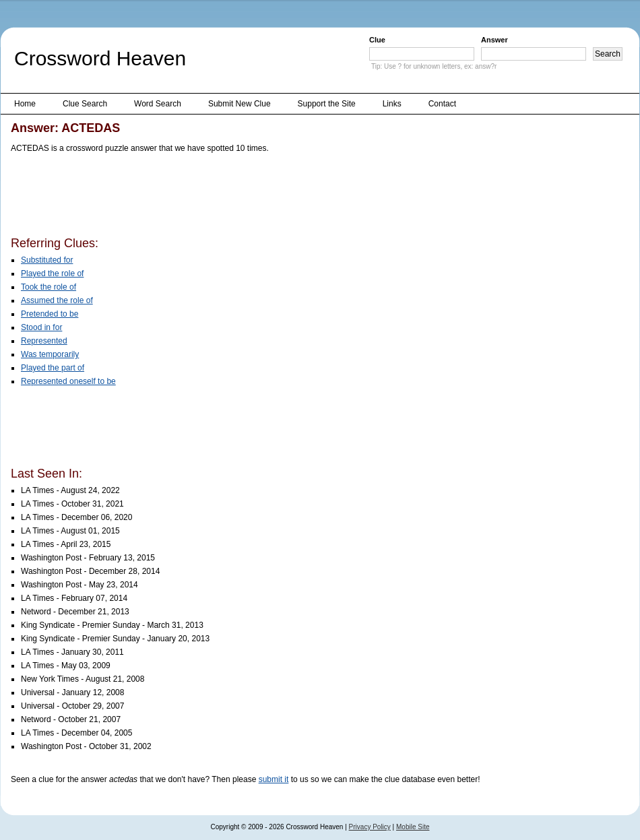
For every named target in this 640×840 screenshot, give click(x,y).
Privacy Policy (370, 827)
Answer (494, 40)
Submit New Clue (239, 104)
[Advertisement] (256, 197)
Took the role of (49, 287)
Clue (377, 40)
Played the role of (52, 273)
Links (392, 104)
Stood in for (41, 327)
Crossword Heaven (100, 58)
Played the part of (53, 368)
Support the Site (327, 104)
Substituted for (47, 260)
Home (25, 104)
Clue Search (85, 104)
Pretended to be (50, 314)
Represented (44, 341)
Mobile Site (413, 827)
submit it (274, 779)
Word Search (158, 104)
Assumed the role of (57, 300)
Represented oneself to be (68, 381)
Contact (442, 104)
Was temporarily (50, 354)
